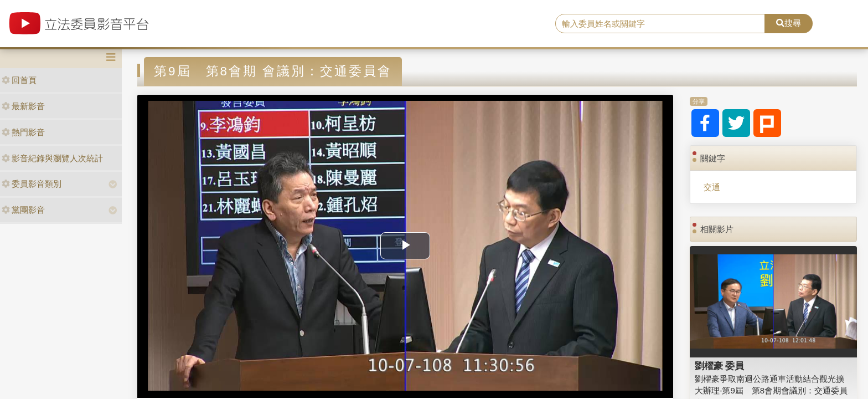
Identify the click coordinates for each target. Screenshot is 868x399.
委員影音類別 (32, 184)
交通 (712, 187)
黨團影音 (23, 210)
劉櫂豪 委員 (720, 366)
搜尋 (789, 23)
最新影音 (23, 106)
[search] (660, 24)
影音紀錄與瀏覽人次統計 (52, 158)
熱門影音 (23, 132)
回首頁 (19, 80)
